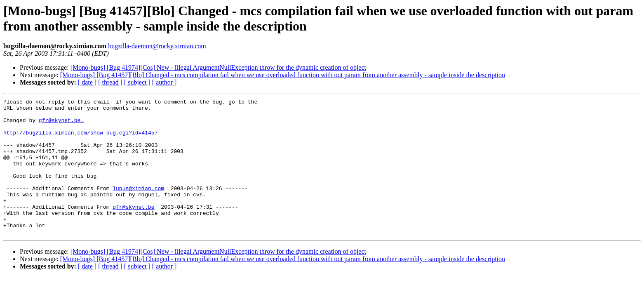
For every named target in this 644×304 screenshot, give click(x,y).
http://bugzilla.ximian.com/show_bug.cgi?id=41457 (80, 140)
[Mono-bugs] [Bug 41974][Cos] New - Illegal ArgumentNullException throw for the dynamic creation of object (218, 67)
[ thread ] (110, 82)
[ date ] (87, 82)
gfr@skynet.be (133, 229)
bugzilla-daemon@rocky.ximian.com (157, 46)
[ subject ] (137, 82)
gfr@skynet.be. (61, 125)
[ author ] (165, 82)
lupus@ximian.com (138, 207)
